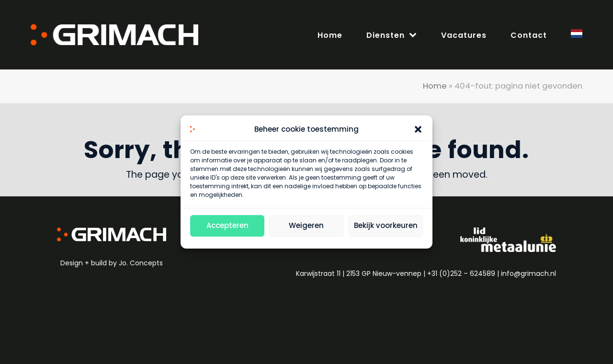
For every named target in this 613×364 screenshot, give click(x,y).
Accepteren (227, 226)
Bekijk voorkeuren (386, 226)
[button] (418, 130)
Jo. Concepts (141, 263)
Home (435, 86)
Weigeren (306, 226)
